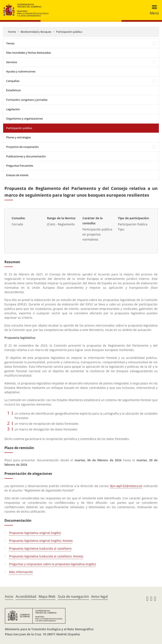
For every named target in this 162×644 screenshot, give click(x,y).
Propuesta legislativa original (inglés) (35, 533)
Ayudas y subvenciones (21, 71)
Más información (21, 572)
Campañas (13, 81)
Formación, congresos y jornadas (27, 100)
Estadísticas (13, 90)
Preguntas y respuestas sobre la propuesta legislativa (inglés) (52, 564)
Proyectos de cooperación (22, 147)
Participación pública (69, 32)
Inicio (9, 596)
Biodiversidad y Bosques (36, 32)
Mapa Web (47, 596)
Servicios (12, 62)
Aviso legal (99, 596)
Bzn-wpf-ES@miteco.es (126, 486)
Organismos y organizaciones (24, 118)
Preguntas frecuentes (20, 166)
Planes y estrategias (18, 137)
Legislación (13, 109)
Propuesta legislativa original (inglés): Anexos (41, 541)
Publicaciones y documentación (26, 156)
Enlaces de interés (17, 175)
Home (12, 32)
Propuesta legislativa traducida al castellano (40, 548)
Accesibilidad (26, 596)
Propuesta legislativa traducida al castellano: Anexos (46, 556)
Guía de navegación (73, 596)
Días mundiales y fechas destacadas (28, 53)
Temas (10, 43)
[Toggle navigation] (153, 10)
